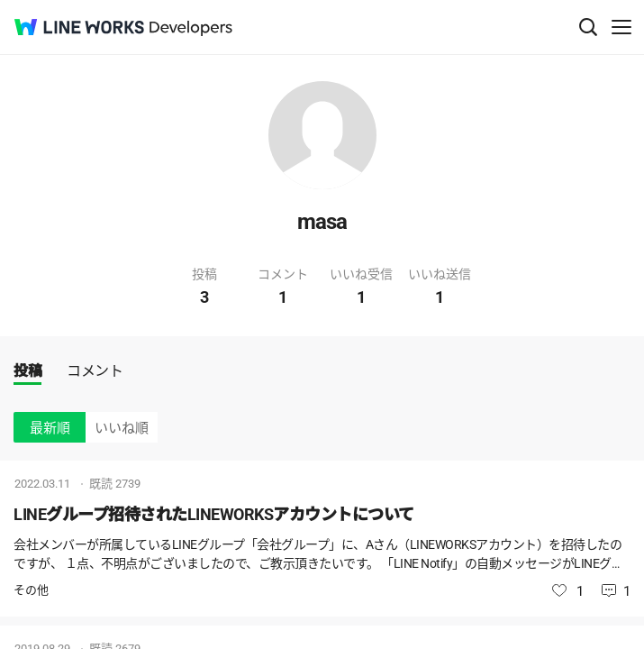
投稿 (27, 371)
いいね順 (122, 428)
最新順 (50, 428)
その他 (31, 590)
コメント (95, 371)
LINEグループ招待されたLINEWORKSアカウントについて (214, 514)
